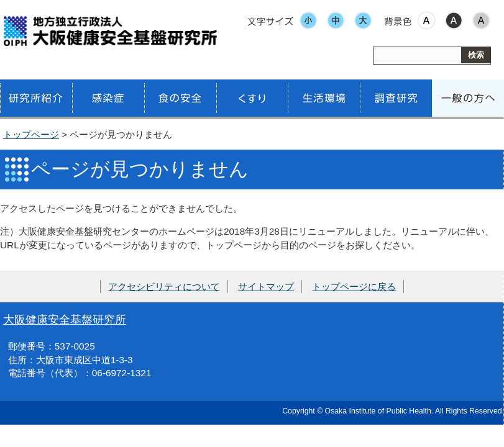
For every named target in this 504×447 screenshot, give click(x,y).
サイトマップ (266, 287)
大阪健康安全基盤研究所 (65, 319)
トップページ (31, 134)
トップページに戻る (354, 287)
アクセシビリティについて (164, 287)
